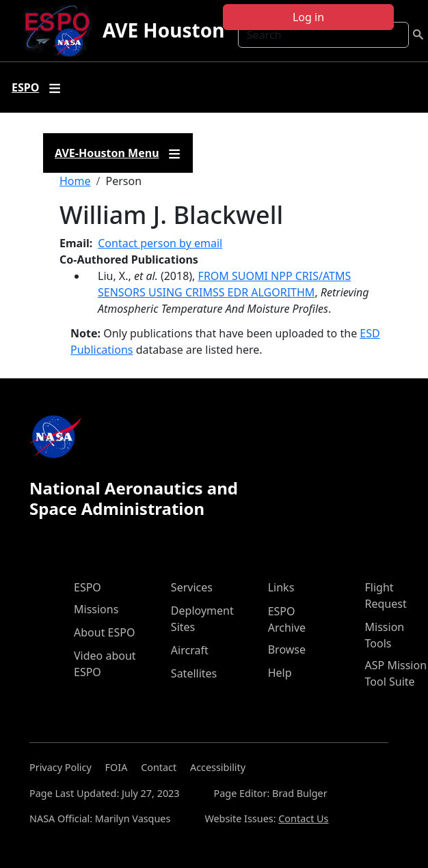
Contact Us (303, 818)
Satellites (194, 673)
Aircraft (190, 650)
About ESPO (104, 632)
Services (192, 587)
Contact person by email (160, 243)
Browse (287, 649)
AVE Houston (163, 30)
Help (280, 673)
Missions (96, 609)
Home (75, 181)
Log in (308, 17)
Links (281, 587)
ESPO (88, 587)
